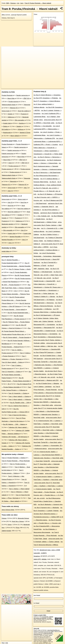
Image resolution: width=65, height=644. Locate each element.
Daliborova (11, 117)
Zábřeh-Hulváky (6, 531)
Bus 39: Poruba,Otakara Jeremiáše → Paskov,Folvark (16, 375)
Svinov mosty (22, 199)
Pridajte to (45, 642)
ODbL (52, 631)
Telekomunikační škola (9, 105)
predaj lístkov (6, 251)
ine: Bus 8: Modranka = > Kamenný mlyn (50, 505)
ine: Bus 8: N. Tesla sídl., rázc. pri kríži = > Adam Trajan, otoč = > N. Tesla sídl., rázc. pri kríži (48, 275)
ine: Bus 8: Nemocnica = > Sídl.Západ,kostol (47, 173)
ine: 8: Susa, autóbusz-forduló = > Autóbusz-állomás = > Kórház (47, 250)
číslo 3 (10, 243)
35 (8, 384)
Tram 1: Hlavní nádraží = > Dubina (19, 396)
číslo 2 (24, 240)
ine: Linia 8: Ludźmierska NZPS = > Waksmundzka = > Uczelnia (47, 129)
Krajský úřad (7, 123)
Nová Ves (23, 202)
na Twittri (49, 618)
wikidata (44, 559)
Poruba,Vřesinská (7, 95)
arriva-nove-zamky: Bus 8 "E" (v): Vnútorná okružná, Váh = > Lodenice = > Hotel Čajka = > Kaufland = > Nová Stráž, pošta (48, 421)
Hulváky (10, 114)
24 (20, 368)
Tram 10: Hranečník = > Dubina (18, 393)
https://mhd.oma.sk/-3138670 (57, 87)
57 (2, 365)
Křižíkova (20, 129)
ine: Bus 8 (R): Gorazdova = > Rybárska (46, 98)
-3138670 (44, 553)
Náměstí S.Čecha (25, 133)
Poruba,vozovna (13, 102)
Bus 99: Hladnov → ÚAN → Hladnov (14, 424)
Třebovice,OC (14, 108)
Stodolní (19, 126)
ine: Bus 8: (53, 182)
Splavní (4, 147)
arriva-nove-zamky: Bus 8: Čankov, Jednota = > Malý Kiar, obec (48, 225)
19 (27, 473)
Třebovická (27, 105)
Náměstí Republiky (15, 237)
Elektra (5, 126)
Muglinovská (7, 133)
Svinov (10, 525)
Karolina (21, 123)
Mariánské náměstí (7, 224)
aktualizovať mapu (45, 550)
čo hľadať (37, 603)
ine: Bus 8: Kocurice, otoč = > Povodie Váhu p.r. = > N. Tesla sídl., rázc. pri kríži (48, 495)
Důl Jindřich (5, 129)
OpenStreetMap (35, 87)
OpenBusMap (44, 87)
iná (18, 3)
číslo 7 (26, 188)
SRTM (50, 641)
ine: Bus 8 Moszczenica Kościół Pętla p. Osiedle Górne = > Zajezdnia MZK (47, 501)
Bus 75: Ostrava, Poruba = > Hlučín (20, 269)
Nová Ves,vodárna (23, 111)
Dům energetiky (19, 120)
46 (15, 291)
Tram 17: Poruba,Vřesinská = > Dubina (13, 458)
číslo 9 (10, 163)
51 (2, 350)
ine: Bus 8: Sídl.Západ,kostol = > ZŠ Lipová (47, 315)
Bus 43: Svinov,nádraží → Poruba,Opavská (16, 337)
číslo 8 (10, 191)
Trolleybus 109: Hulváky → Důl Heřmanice (14, 437)
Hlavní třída (11, 98)
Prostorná (24, 114)
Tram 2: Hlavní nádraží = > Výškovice (20, 400)
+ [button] (4, 49)
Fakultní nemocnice (22, 95)
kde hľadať (37, 595)
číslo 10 (10, 202)
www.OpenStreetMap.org (53, 630)
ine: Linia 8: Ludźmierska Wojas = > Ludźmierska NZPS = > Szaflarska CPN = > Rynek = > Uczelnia (48, 142)
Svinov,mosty (6, 111)
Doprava (13, 3)
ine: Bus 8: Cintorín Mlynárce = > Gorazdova (47, 95)
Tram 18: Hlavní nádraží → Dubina (12, 362)
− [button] (4, 52)
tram (22, 3)
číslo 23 (23, 230)
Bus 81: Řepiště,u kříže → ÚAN (20, 403)
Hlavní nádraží (15, 136)
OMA (8, 3)
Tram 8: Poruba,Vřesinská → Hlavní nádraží (38, 3)
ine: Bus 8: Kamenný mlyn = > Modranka (47, 508)
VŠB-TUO (26, 98)
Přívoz (18, 528)
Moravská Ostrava (23, 518)
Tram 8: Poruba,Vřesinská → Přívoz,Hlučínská (16, 461)
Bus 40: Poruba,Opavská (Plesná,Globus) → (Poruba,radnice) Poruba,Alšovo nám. (16, 331)
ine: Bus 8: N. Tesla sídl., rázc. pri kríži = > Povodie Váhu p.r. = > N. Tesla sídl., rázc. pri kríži (47, 191)
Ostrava (4, 518)
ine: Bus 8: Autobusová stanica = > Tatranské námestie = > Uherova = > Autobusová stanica (48, 166)
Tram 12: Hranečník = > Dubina (11, 372)
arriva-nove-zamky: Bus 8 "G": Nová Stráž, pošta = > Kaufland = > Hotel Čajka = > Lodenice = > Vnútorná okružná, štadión (48, 486)
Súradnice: (37, 556)
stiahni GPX (37, 559)
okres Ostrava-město (8, 510)
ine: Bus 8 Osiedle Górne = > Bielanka (47, 384)
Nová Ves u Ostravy (18, 521)
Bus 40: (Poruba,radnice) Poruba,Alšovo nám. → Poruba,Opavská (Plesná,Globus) (14, 300)
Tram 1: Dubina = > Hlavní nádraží (19, 489)
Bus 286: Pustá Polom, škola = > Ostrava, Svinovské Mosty (16, 288)
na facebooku (45, 617)
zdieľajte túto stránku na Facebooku (43, 617)
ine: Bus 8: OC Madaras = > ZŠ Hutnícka (50, 194)
